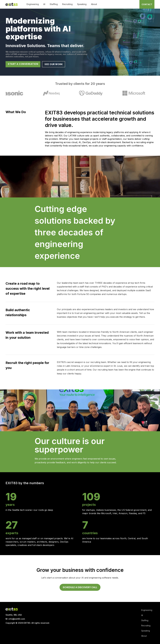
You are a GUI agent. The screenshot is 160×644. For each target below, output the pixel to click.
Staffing (54, 4)
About (94, 4)
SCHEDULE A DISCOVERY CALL (80, 587)
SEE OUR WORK (54, 64)
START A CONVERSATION (23, 64)
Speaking (82, 4)
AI (44, 4)
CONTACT (147, 4)
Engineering (33, 4)
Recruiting (67, 4)
